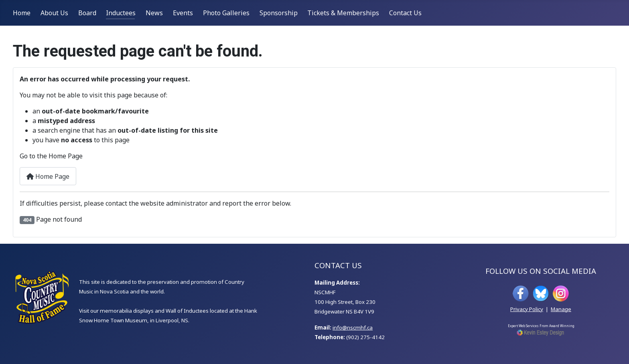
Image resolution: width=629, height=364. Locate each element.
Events (183, 13)
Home (22, 13)
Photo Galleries (226, 13)
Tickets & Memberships (343, 13)
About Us (54, 13)
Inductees (121, 13)
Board (87, 13)
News (154, 13)
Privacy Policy (527, 309)
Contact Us (405, 13)
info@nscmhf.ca (353, 328)
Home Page (48, 176)
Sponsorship (279, 13)
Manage (561, 309)
